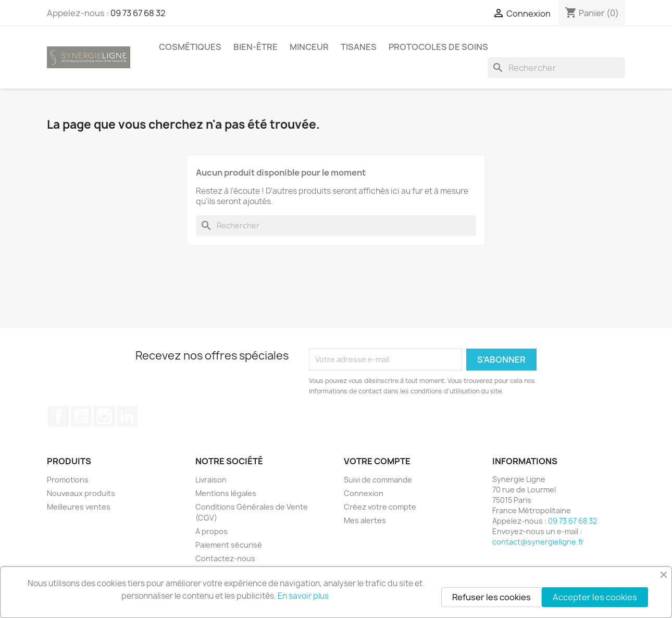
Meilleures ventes (79, 507)
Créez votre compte (380, 507)
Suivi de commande (378, 480)
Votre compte (377, 461)
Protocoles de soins (438, 47)
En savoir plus (303, 596)
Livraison (211, 480)
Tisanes (359, 47)
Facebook (58, 416)
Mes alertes (365, 520)
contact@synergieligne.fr (538, 542)
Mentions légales (226, 493)
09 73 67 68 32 (138, 13)
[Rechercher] (556, 68)
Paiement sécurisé (229, 545)
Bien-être (256, 47)
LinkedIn (127, 416)
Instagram (104, 416)
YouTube (81, 416)
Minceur (309, 47)
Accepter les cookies (595, 597)
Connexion (364, 493)
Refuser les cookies (491, 597)
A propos (211, 531)
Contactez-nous (225, 558)
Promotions (68, 480)
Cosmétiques (190, 47)
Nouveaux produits (81, 493)
